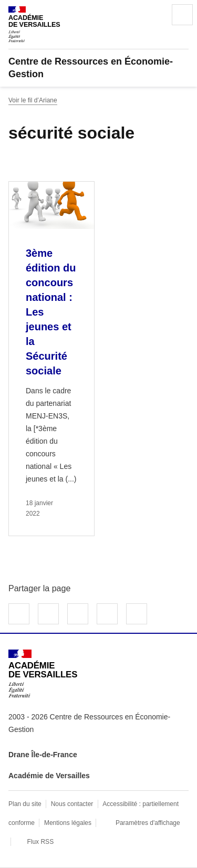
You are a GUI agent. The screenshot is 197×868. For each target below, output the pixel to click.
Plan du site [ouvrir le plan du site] (25, 804)
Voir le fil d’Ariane (33, 100)
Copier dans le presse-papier (137, 614)
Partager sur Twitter (48, 614)
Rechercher (153, 15)
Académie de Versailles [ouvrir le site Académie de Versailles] (49, 776)
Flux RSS (40, 842)
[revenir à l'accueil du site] (98, 68)
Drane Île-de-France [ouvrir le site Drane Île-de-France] (43, 755)
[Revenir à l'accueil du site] (43, 673)
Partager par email (107, 614)
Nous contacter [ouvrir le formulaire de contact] (72, 804)
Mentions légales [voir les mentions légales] (68, 823)
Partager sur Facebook (19, 614)
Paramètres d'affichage (148, 823)
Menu (182, 15)
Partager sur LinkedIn (78, 614)
